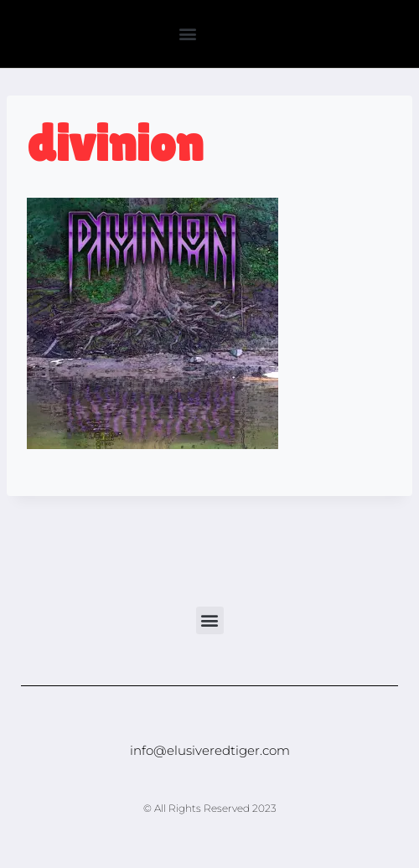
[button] (187, 34)
